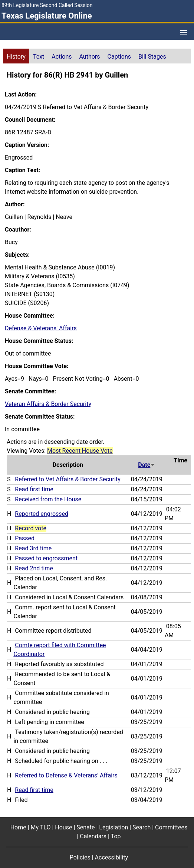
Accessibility (112, 857)
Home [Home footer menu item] (18, 827)
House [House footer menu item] (63, 827)
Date (147, 465)
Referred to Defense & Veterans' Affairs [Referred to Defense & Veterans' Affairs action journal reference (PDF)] (66, 775)
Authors (90, 57)
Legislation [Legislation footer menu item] (114, 827)
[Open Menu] (184, 32)
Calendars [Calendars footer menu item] (93, 836)
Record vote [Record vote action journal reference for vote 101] (31, 528)
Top (116, 836)
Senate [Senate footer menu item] (86, 827)
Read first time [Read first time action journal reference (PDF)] (34, 489)
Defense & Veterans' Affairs (41, 328)
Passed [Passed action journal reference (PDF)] (25, 538)
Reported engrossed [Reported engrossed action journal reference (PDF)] (42, 514)
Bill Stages (152, 57)
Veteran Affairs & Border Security (48, 404)
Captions (119, 57)
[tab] (16, 56)
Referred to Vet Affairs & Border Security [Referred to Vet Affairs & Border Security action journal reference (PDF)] (68, 479)
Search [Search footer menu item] (142, 827)
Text (39, 57)
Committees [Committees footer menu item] (171, 827)
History (16, 57)
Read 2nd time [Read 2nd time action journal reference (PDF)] (34, 568)
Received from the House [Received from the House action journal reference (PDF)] (48, 499)
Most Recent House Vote (80, 451)
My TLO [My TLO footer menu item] (41, 827)
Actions (62, 57)
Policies (80, 857)
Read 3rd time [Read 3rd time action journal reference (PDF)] (33, 548)
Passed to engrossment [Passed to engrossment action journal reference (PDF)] (46, 558)
